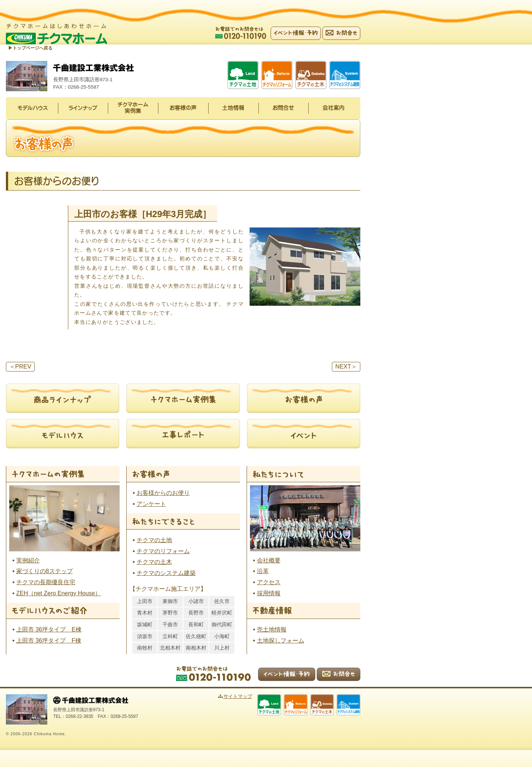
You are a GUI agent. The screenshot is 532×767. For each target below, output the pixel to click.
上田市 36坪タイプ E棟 (49, 630)
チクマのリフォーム (163, 551)
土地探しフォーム (281, 641)
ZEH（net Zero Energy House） (59, 594)
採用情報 (269, 594)
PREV (20, 367)
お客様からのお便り (163, 493)
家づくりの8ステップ (44, 571)
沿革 (263, 571)
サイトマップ (246, 697)
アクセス (269, 583)
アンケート (151, 504)
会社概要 (269, 560)
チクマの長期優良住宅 (46, 583)
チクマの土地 (154, 540)
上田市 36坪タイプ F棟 (49, 641)
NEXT (346, 367)
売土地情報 (272, 630)
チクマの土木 (154, 562)
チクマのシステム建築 (166, 573)
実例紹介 (28, 560)
